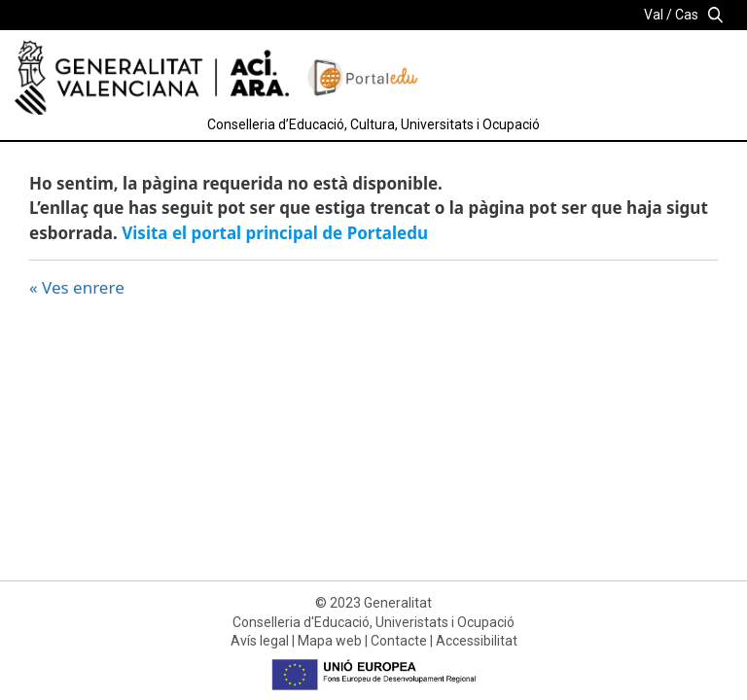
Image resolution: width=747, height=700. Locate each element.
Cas (687, 15)
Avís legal (260, 641)
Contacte (399, 641)
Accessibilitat (477, 641)
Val (654, 15)
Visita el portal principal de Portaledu (275, 233)
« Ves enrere (77, 287)
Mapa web (330, 641)
